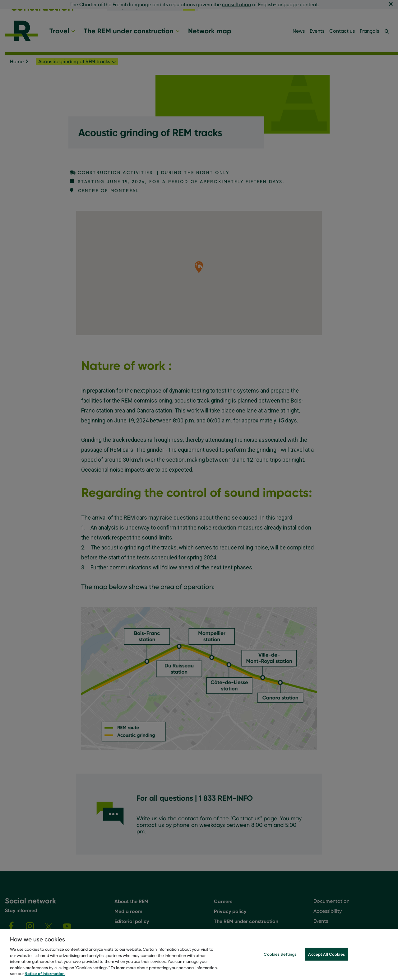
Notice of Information (45, 974)
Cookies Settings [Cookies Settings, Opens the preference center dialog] (280, 954)
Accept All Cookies (326, 954)
